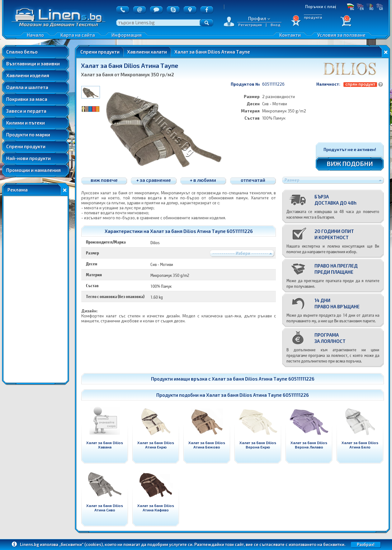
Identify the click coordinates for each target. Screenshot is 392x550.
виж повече (104, 180)
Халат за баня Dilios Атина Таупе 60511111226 (263, 379)
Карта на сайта (78, 35)
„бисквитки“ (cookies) (81, 544)
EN (360, 7)
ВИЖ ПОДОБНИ (350, 164)
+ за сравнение (154, 180)
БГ (350, 7)
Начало (35, 35)
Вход (276, 25)
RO (370, 7)
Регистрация (250, 25)
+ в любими (203, 180)
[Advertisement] (35, 289)
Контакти (290, 35)
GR (379, 7)
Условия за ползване (341, 35)
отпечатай (253, 180)
